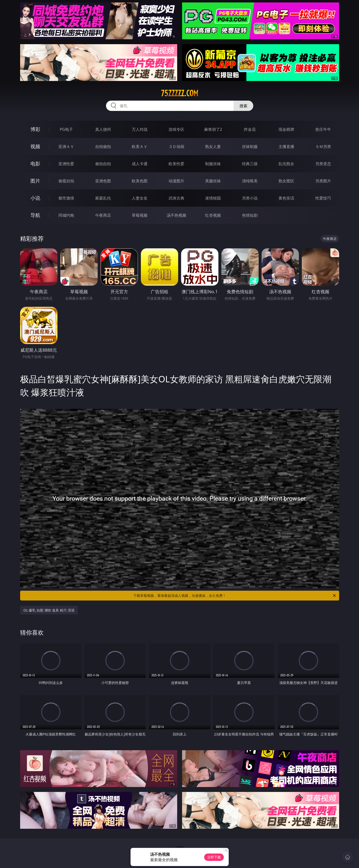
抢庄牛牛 (323, 129)
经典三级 (250, 164)
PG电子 (66, 129)
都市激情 (66, 198)
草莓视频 (140, 215)
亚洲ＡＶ (66, 147)
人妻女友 (140, 198)
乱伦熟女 (286, 164)
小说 (35, 198)
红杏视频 (213, 215)
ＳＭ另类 (323, 147)
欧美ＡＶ (140, 147)
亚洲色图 (103, 181)
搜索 (243, 106)
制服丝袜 (213, 164)
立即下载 (214, 857)
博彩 (35, 129)
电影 (35, 164)
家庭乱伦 (103, 198)
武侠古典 (176, 198)
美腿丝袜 (213, 181)
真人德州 (103, 129)
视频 (35, 146)
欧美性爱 (176, 164)
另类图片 (323, 181)
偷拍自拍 (103, 164)
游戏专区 (176, 129)
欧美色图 (140, 181)
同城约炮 (66, 215)
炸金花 (250, 129)
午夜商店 (103, 215)
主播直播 (286, 147)
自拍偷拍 (103, 147)
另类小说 (250, 198)
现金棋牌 (286, 129)
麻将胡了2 (213, 129)
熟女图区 (286, 181)
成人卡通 (140, 164)
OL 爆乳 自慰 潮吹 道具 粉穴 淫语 (49, 610)
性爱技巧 (323, 198)
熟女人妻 (213, 147)
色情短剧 (250, 215)
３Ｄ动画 (176, 147)
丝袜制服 (250, 147)
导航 (35, 215)
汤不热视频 (176, 215)
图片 (35, 181)
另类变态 (323, 164)
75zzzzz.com (180, 93)
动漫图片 (176, 181)
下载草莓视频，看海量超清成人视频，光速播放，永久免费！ (235, 596)
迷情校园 (213, 198)
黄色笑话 (286, 198)
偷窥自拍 (66, 181)
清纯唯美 (250, 181)
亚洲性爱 (66, 164)
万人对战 (140, 129)
